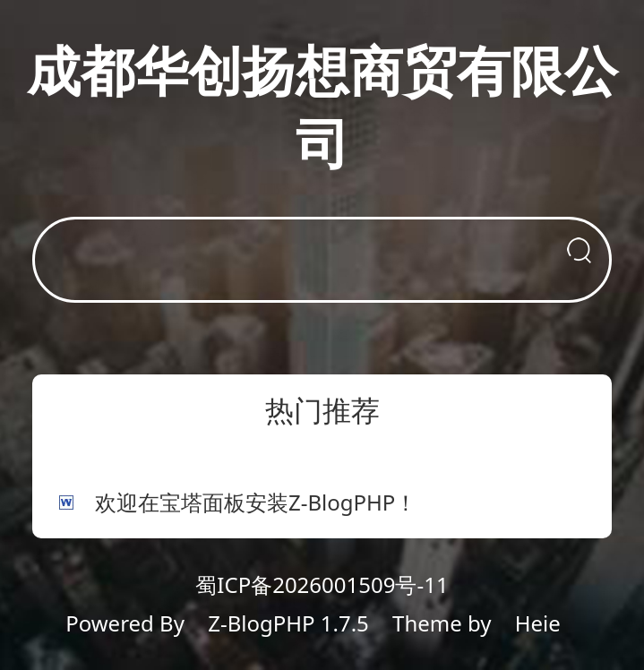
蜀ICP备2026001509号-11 (322, 584)
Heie (538, 623)
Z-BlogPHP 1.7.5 (288, 623)
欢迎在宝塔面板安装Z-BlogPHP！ (256, 502)
